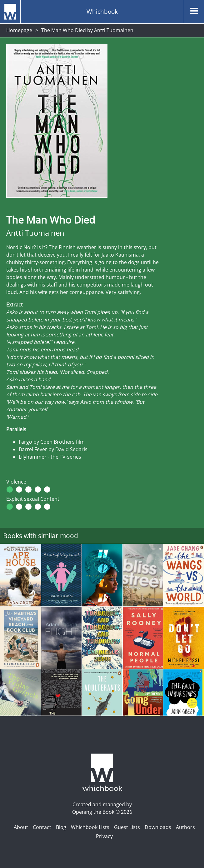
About (21, 827)
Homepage (19, 30)
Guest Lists (127, 827)
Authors (185, 827)
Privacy (104, 836)
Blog (61, 827)
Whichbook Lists (90, 827)
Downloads (158, 827)
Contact (42, 827)
